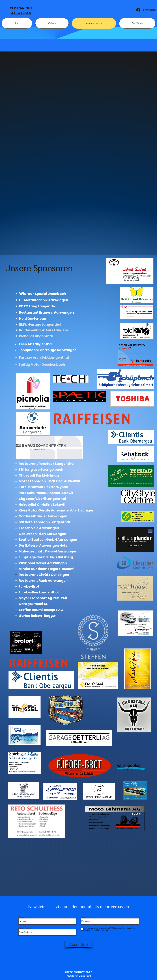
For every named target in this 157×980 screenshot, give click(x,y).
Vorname (22, 917)
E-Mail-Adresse (25, 928)
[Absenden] (79, 944)
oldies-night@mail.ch (78, 972)
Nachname (86, 917)
